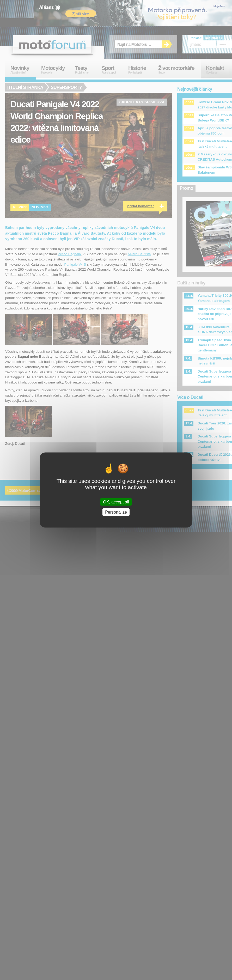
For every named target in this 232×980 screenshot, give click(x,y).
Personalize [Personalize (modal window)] (116, 512)
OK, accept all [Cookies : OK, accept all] (116, 502)
